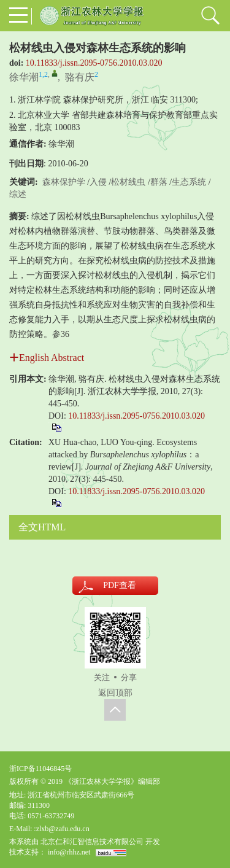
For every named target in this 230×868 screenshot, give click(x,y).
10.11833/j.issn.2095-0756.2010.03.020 (94, 63)
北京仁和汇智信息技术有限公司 (92, 842)
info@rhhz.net (69, 852)
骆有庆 (80, 77)
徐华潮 (24, 77)
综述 (18, 194)
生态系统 (189, 182)
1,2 (43, 74)
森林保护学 (64, 182)
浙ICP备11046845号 (40, 769)
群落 (159, 182)
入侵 (98, 182)
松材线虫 (128, 182)
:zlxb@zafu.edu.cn (61, 829)
